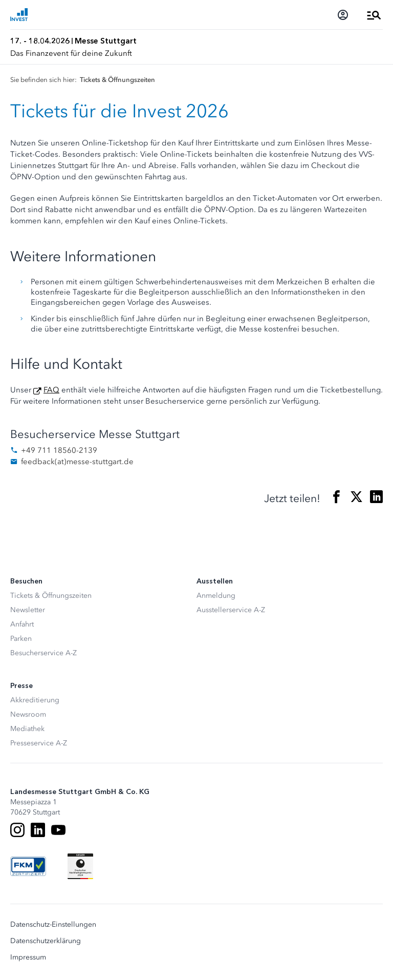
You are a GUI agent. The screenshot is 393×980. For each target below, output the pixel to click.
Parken (21, 639)
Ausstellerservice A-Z (231, 610)
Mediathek (27, 729)
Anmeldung (216, 596)
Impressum (28, 957)
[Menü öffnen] (374, 15)
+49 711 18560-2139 (54, 450)
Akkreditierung (35, 700)
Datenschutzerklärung (46, 941)
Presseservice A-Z (39, 743)
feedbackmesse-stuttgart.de (72, 462)
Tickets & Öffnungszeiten (51, 596)
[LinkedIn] (38, 830)
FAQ (51, 390)
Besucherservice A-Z (43, 653)
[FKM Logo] (28, 866)
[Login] (343, 15)
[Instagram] (17, 830)
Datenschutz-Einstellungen (53, 925)
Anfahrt (22, 624)
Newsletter (28, 610)
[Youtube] (58, 830)
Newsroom (28, 714)
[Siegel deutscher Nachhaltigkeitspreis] (80, 866)
